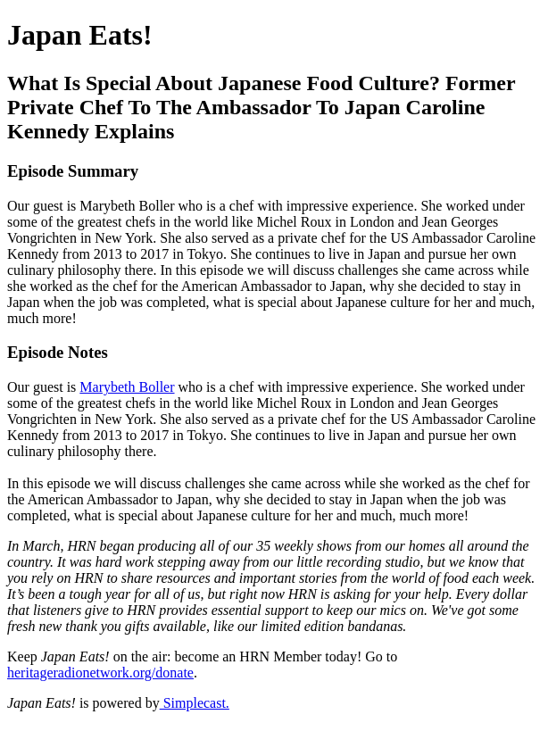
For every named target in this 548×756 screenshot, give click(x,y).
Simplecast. (195, 703)
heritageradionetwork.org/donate (100, 673)
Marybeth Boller (127, 387)
